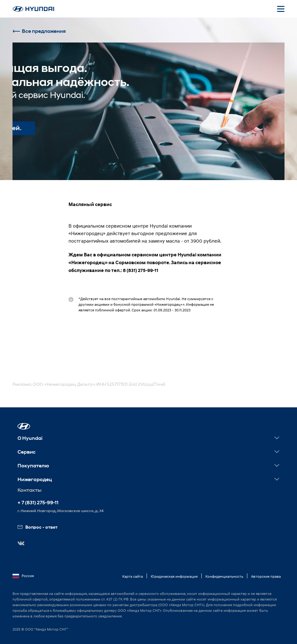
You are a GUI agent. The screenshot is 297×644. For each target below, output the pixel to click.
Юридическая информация (174, 576)
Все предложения (39, 31)
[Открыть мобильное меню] (281, 9)
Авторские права (266, 576)
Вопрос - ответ (38, 527)
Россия (23, 576)
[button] (24, 426)
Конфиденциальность (224, 576)
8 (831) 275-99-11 (141, 270)
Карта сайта (133, 576)
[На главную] (33, 9)
